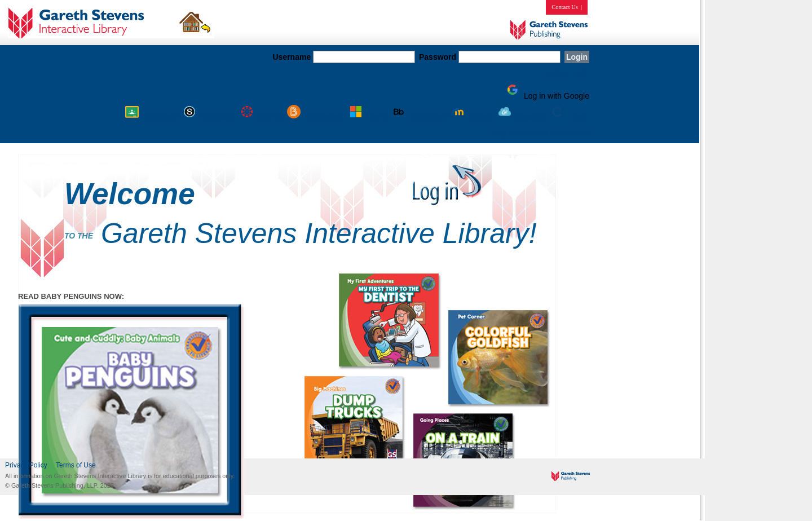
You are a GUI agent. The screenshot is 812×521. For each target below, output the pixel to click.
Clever (569, 117)
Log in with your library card (541, 133)
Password (438, 57)
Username (292, 57)
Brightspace (317, 117)
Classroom (153, 117)
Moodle (474, 117)
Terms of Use (76, 465)
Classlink (523, 117)
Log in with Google (546, 96)
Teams (370, 117)
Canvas (262, 117)
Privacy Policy (26, 465)
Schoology (210, 117)
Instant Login (567, 73)
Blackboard (421, 117)
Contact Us (564, 7)
